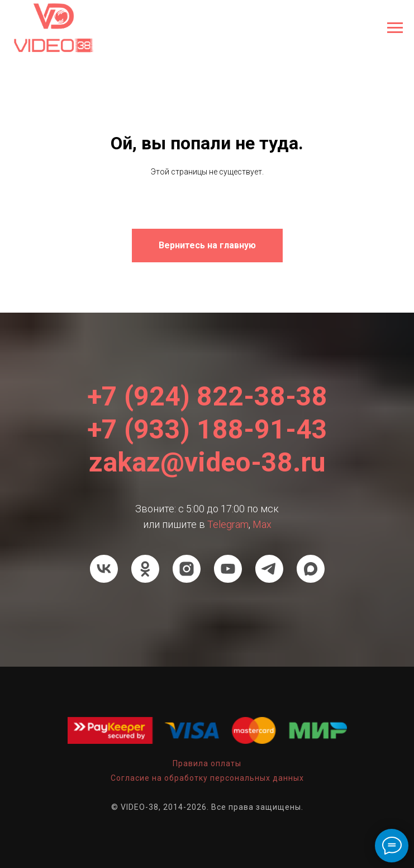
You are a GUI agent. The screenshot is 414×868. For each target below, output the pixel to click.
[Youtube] (228, 569)
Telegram (228, 524)
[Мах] (311, 569)
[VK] (104, 569)
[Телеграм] (269, 569)
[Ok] (145, 569)
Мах (262, 524)
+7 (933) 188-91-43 (207, 429)
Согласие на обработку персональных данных (207, 778)
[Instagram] (187, 569)
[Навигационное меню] (395, 28)
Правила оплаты (207, 763)
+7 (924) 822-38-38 (207, 396)
